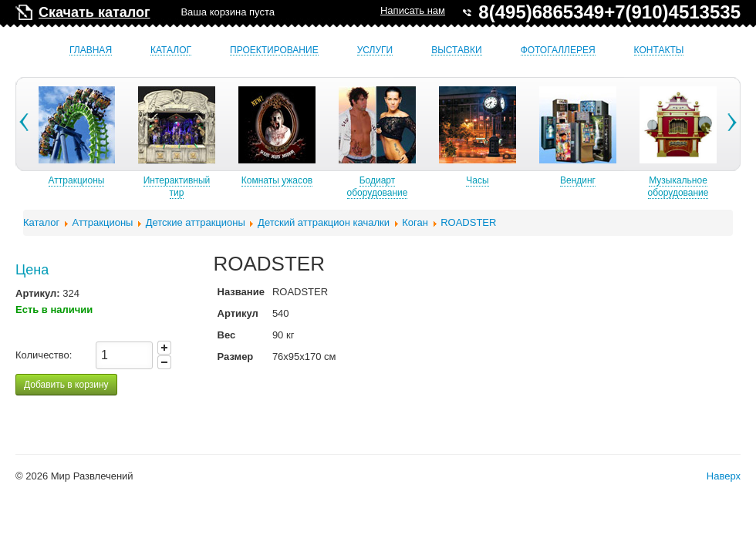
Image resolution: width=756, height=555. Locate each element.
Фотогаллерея (558, 50)
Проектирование (274, 50)
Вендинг (595, 180)
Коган (415, 222)
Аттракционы (94, 180)
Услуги (375, 50)
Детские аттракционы (196, 222)
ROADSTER (468, 222)
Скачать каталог (94, 12)
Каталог (171, 50)
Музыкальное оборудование (695, 187)
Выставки (456, 50)
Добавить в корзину (66, 385)
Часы (494, 180)
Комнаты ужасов (294, 180)
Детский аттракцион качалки (324, 222)
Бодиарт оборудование (395, 187)
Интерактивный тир (194, 187)
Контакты (659, 50)
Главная (91, 50)
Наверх (724, 476)
